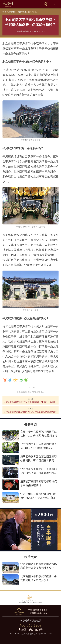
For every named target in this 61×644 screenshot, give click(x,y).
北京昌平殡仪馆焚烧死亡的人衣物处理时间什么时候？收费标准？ (30, 402)
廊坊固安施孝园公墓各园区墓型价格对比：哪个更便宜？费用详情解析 (39, 460)
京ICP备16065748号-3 (43, 634)
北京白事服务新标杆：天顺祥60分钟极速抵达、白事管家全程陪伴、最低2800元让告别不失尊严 (39, 473)
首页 (4, 12)
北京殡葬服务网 (26, 634)
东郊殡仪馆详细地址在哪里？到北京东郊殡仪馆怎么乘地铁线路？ (30, 412)
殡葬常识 (22, 12)
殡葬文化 (12, 12)
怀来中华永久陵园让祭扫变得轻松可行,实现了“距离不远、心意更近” (39, 498)
